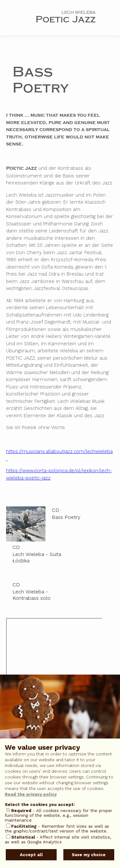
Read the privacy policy (31, 794)
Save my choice (89, 855)
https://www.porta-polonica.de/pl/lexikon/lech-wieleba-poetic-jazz (59, 474)
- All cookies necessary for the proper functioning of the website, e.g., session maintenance (59, 815)
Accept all (31, 855)
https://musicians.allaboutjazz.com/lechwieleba (59, 455)
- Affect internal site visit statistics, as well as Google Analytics (58, 840)
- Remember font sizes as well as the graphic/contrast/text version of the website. (57, 829)
